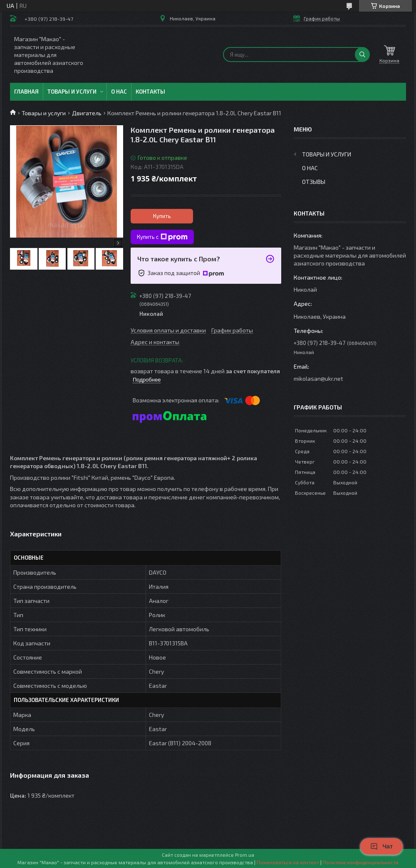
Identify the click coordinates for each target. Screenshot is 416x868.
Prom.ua (245, 855)
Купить (162, 216)
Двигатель (87, 113)
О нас (119, 92)
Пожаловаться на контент (288, 862)
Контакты (150, 92)
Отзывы (314, 182)
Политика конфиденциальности (361, 862)
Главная (26, 92)
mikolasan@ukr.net (318, 378)
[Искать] (362, 55)
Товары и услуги (72, 92)
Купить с (162, 237)
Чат (381, 846)
